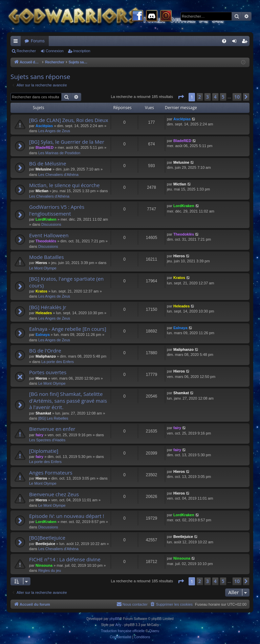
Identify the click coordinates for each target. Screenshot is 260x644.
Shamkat (43, 413)
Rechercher (26, 51)
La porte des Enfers (58, 362)
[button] (181, 97)
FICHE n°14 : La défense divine (65, 559)
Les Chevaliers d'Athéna (58, 175)
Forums (38, 41)
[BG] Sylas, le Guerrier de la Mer (67, 142)
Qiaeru (154, 631)
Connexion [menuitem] (236, 42)
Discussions (51, 224)
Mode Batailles (47, 257)
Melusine (44, 169)
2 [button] (200, 97)
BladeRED (45, 147)
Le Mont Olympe (43, 268)
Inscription (82, 51)
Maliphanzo (46, 356)
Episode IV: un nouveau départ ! (67, 516)
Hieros (41, 263)
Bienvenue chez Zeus (54, 494)
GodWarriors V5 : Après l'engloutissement (57, 210)
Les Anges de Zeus (54, 131)
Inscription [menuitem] (246, 42)
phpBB (114, 619)
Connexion (55, 51)
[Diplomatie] (44, 451)
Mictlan (42, 191)
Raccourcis (17, 42)
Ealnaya (43, 335)
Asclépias (44, 126)
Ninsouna (44, 565)
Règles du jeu (50, 570)
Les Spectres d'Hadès (47, 440)
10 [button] (237, 97)
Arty (118, 625)
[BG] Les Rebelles (53, 418)
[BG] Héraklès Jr (48, 307)
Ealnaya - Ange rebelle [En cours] (68, 329)
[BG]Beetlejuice (47, 538)
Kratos (41, 291)
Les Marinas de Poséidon (59, 153)
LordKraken (46, 219)
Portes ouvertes (48, 372)
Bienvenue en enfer (52, 429)
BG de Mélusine (48, 163)
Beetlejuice (45, 544)
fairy (39, 435)
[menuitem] (224, 41)
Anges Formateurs (51, 472)
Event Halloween (49, 235)
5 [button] (223, 97)
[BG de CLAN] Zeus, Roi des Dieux (69, 120)
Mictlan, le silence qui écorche (64, 185)
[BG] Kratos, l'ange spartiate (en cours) (66, 282)
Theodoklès (46, 241)
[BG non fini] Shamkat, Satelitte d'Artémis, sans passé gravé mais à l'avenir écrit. (68, 400)
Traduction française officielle (123, 631)
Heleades (44, 313)
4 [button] (215, 97)
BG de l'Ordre (45, 350)
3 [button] (208, 97)
